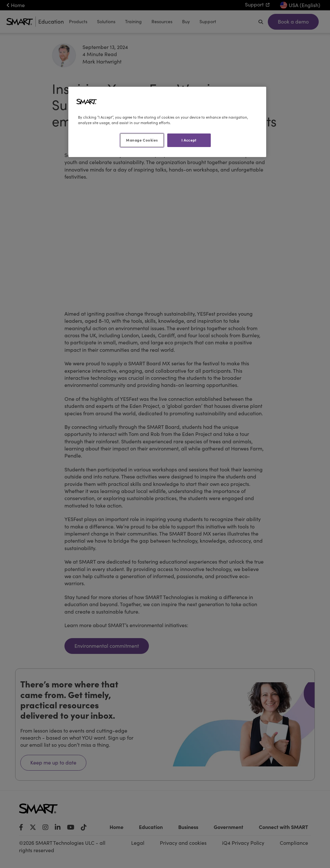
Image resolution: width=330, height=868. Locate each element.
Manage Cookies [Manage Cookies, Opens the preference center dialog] (142, 140)
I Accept (189, 140)
